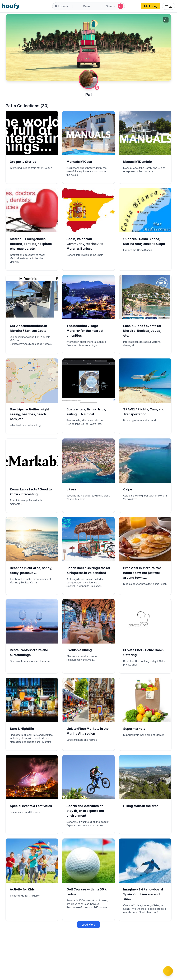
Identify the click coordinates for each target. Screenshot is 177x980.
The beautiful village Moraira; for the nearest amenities (85, 331)
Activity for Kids (22, 889)
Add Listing (151, 6)
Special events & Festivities (31, 806)
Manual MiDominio (138, 162)
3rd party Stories (23, 162)
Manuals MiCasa (79, 162)
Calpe (128, 489)
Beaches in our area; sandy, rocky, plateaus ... (31, 570)
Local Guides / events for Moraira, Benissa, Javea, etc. (142, 331)
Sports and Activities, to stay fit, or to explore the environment (85, 811)
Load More (88, 925)
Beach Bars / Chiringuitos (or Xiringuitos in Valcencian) (88, 570)
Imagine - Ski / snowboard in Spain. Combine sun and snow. (145, 894)
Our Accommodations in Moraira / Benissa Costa (28, 328)
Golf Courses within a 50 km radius (88, 892)
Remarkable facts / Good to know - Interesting (31, 492)
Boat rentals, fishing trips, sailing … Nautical (86, 412)
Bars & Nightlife (22, 729)
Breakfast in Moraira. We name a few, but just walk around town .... (142, 573)
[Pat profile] (88, 79)
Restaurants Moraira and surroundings (29, 652)
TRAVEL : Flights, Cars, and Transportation (144, 412)
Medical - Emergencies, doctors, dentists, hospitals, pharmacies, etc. (31, 244)
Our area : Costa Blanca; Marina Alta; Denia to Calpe (144, 241)
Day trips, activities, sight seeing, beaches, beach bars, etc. (29, 414)
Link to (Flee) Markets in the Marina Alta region (88, 731)
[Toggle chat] (168, 971)
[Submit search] (120, 6)
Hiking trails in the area (141, 806)
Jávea (71, 489)
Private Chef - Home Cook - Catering (144, 652)
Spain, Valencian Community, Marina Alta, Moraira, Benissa (85, 244)
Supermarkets (134, 729)
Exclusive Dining (79, 650)
